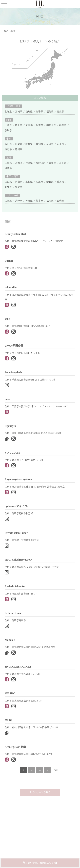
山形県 (29, 112)
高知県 (8, 187)
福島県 (50, 112)
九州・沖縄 (12, 195)
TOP (6, 31)
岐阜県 (29, 144)
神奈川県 (51, 125)
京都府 (19, 163)
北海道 (8, 112)
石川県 (60, 144)
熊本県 (39, 201)
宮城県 (19, 112)
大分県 (19, 201)
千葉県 (8, 125)
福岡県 (50, 201)
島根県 (29, 182)
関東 (9, 120)
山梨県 (19, 144)
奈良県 (63, 163)
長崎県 (60, 201)
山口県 (8, 182)
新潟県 (50, 144)
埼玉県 (19, 125)
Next (56, 770)
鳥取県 (19, 187)
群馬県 (63, 125)
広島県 (39, 182)
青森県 (60, 112)
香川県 (60, 182)
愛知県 (39, 144)
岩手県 (39, 112)
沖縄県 (29, 201)
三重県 (8, 163)
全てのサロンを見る (40, 792)
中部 (9, 139)
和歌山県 (41, 163)
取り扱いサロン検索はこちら (38, 863)
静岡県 (19, 149)
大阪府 (52, 163)
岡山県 (19, 182)
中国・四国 (12, 176)
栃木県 (39, 125)
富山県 (8, 144)
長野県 (8, 149)
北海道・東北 (13, 106)
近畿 (9, 158)
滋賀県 (8, 168)
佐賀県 (8, 201)
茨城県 (8, 130)
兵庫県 (29, 163)
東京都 (29, 125)
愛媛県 (50, 182)
